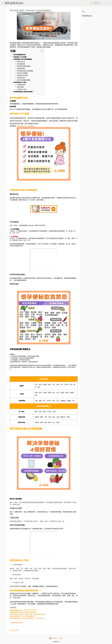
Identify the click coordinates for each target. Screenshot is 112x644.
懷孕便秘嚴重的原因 (20, 55)
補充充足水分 (21, 62)
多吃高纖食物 (21, 64)
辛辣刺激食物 (21, 85)
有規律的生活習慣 (22, 75)
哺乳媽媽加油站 (14, 3)
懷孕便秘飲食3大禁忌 (20, 82)
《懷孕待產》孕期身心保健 (16, 623)
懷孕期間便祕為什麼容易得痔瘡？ (24, 92)
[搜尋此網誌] (102, 3)
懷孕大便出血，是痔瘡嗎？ (26, 126)
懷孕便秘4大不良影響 (20, 57)
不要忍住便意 (21, 78)
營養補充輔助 (21, 69)
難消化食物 (20, 87)
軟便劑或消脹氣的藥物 (24, 66)
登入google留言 (14, 630)
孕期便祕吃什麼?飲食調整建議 (23, 59)
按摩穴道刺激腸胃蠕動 (24, 80)
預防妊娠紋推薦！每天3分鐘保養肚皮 (22, 616)
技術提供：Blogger (56, 638)
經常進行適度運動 (22, 73)
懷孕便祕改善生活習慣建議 (25, 71)
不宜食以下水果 (22, 89)
